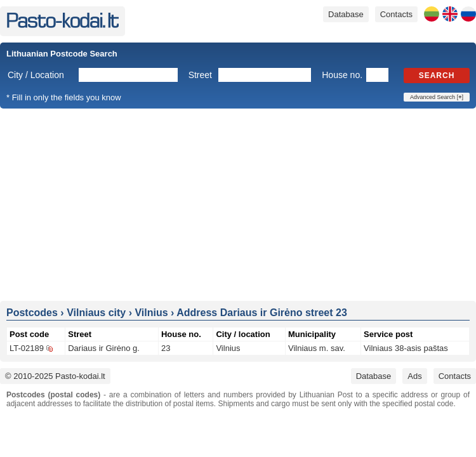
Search (437, 76)
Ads (414, 376)
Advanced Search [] (437, 97)
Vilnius (228, 348)
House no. (342, 75)
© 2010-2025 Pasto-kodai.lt (55, 376)
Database (346, 14)
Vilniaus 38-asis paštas (406, 348)
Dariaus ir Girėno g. (104, 348)
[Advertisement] (238, 204)
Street (200, 75)
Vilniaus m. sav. (317, 348)
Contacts (396, 14)
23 (166, 348)
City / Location (36, 75)
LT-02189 (27, 348)
